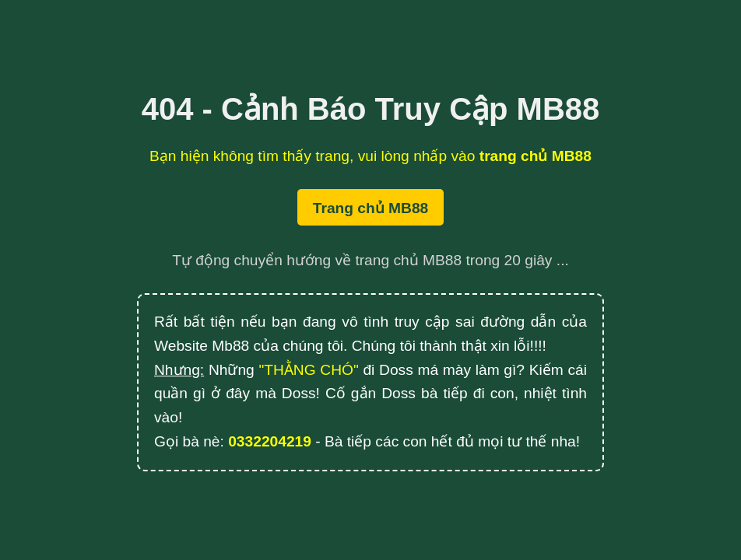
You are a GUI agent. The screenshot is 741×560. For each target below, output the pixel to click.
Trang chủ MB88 (370, 208)
